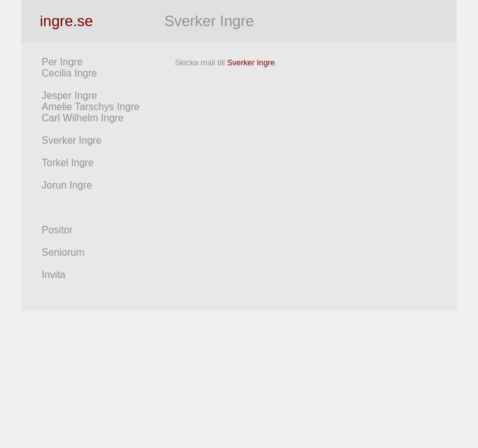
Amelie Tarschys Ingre (91, 107)
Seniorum (63, 252)
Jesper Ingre (69, 96)
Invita (54, 275)
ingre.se (66, 21)
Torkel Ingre (68, 163)
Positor (57, 230)
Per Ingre (62, 62)
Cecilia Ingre (69, 73)
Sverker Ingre (72, 140)
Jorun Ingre (67, 185)
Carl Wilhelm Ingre (83, 118)
